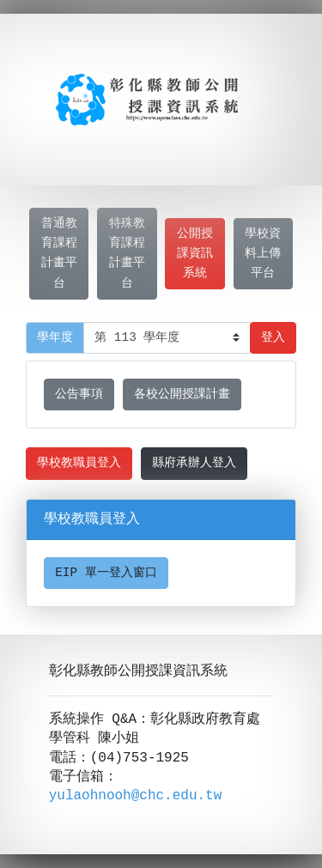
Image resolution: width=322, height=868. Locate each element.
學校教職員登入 (79, 463)
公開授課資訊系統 (195, 254)
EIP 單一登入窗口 (106, 573)
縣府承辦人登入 (194, 463)
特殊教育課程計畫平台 (127, 253)
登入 (273, 338)
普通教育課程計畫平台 (59, 253)
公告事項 (79, 395)
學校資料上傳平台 (263, 254)
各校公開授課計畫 (182, 395)
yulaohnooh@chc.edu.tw (136, 796)
